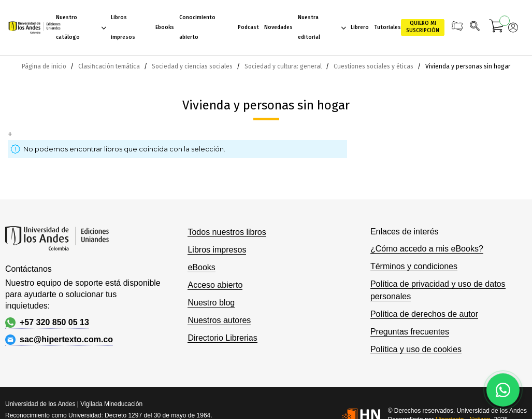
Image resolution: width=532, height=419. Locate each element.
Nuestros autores (219, 320)
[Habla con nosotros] (503, 390)
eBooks (201, 267)
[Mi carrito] (497, 27)
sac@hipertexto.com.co (59, 340)
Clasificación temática (110, 66)
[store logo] (32, 27)
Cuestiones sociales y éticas (374, 66)
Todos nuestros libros (227, 232)
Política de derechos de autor (424, 314)
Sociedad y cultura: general (284, 66)
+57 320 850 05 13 (47, 323)
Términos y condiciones (414, 266)
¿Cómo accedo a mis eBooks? (427, 249)
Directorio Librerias (222, 338)
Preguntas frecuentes (410, 332)
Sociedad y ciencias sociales (193, 66)
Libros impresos (217, 250)
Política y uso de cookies (416, 349)
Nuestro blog (211, 303)
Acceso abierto (215, 285)
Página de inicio (45, 66)
